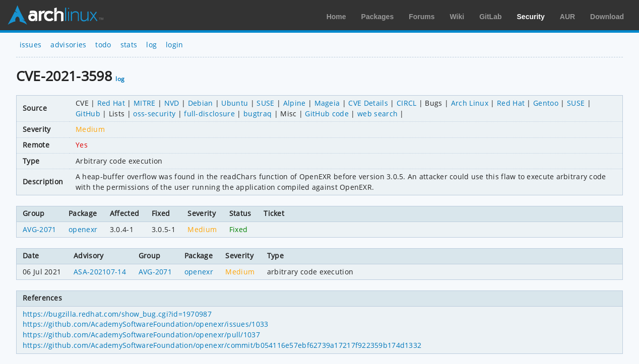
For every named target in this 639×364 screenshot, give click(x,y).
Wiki (457, 17)
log (151, 45)
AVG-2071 (40, 229)
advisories (68, 45)
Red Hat (111, 103)
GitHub (88, 114)
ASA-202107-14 (100, 272)
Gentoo (546, 103)
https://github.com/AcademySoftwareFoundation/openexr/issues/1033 (145, 324)
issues (31, 45)
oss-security (154, 114)
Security (531, 17)
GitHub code (327, 114)
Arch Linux (55, 15)
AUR (567, 17)
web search (377, 114)
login (175, 45)
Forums (422, 17)
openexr (83, 229)
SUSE (265, 103)
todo (103, 45)
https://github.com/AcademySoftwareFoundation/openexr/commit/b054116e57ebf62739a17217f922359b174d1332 (222, 345)
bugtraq (258, 114)
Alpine (295, 103)
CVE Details (368, 103)
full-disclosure (209, 114)
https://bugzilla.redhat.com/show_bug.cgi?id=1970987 (117, 314)
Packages (378, 17)
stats (129, 45)
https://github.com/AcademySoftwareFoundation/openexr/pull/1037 (141, 335)
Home (336, 17)
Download (607, 17)
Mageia (327, 103)
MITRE (145, 103)
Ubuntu (235, 103)
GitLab (490, 17)
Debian (201, 103)
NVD (172, 103)
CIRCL (407, 103)
